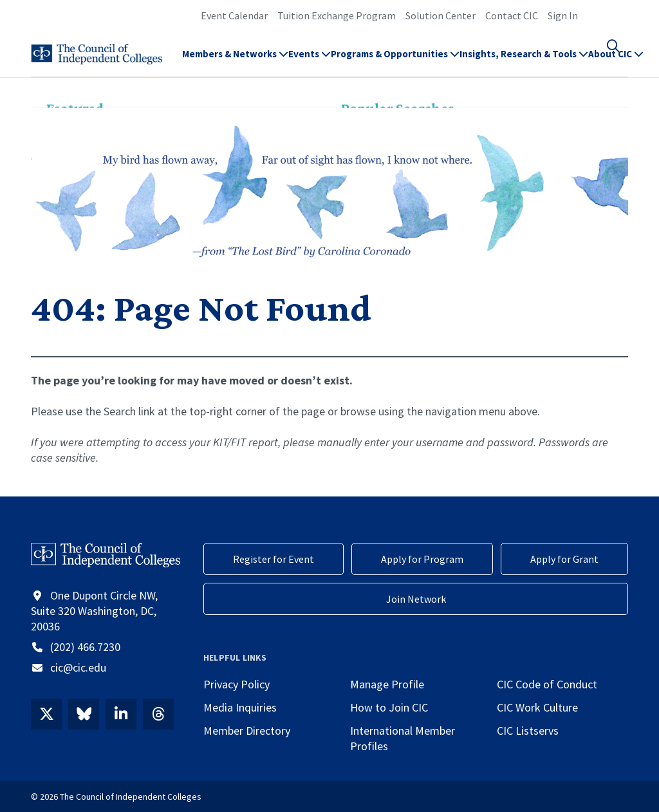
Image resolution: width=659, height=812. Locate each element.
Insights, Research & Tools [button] (524, 61)
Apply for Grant (564, 559)
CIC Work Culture (537, 707)
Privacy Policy (237, 684)
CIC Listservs (528, 731)
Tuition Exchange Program (337, 15)
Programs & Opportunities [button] (395, 61)
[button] (620, 62)
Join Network (416, 599)
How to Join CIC (389, 707)
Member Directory (247, 731)
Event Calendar (234, 15)
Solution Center (441, 15)
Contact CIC (512, 15)
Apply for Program (422, 559)
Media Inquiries (240, 707)
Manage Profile (387, 684)
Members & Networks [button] (235, 61)
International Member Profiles (403, 738)
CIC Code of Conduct (547, 684)
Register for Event (274, 559)
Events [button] (310, 61)
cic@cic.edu (78, 667)
